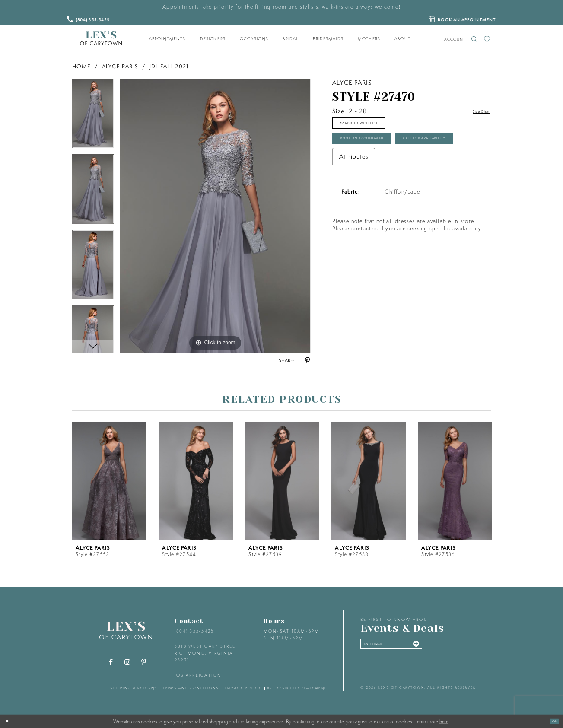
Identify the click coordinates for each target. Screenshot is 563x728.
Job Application (198, 675)
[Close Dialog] (10, 721)
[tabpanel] (93, 116)
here (444, 721)
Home (82, 66)
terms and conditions (191, 688)
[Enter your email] (413, 647)
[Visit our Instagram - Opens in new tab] (127, 662)
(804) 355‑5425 (194, 631)
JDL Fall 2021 (169, 66)
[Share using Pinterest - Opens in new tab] (308, 361)
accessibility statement (297, 688)
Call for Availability (381, 179)
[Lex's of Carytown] (101, 38)
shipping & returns (134, 688)
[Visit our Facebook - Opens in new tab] (111, 662)
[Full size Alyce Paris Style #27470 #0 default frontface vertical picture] (215, 216)
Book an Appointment (383, 154)
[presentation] (109, 481)
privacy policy (243, 688)
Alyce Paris (120, 66)
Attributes (354, 201)
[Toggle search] (475, 39)
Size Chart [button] (476, 111)
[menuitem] (167, 39)
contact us (365, 273)
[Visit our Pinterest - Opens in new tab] (143, 662)
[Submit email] (455, 647)
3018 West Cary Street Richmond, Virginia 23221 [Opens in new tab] (207, 653)
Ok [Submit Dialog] (551, 721)
